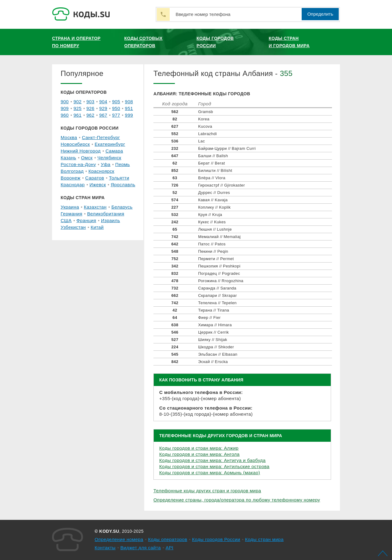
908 (129, 102)
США (66, 220)
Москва (69, 137)
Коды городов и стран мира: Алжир (199, 448)
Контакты (105, 548)
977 (116, 115)
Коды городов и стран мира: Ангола (199, 454)
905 (116, 102)
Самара (114, 151)
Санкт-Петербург (101, 137)
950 (116, 108)
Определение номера (119, 539)
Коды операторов (168, 539)
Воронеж (71, 178)
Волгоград (72, 171)
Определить (320, 14)
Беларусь (122, 207)
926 (90, 108)
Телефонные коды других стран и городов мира (207, 491)
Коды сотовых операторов (143, 42)
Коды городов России (215, 42)
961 (77, 115)
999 (129, 115)
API (170, 548)
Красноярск (101, 171)
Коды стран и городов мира (289, 42)
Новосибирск (75, 144)
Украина (70, 207)
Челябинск (109, 158)
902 (77, 102)
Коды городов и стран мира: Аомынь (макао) (210, 473)
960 (65, 115)
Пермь (123, 164)
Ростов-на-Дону (78, 164)
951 (129, 108)
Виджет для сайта (141, 548)
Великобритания (106, 214)
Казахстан (95, 207)
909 (65, 108)
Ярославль (123, 185)
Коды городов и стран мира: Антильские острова (214, 466)
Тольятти (119, 178)
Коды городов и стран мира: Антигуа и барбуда (212, 460)
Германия (72, 214)
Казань (68, 158)
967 (103, 115)
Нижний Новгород (81, 151)
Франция (87, 220)
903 (90, 102)
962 (90, 115)
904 (103, 102)
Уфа (106, 164)
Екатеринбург (110, 144)
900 (65, 102)
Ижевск (98, 185)
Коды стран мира (264, 539)
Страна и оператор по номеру (76, 42)
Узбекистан (73, 227)
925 (77, 108)
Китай (97, 227)
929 (103, 108)
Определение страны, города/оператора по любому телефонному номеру (237, 500)
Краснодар (73, 185)
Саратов (95, 178)
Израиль (111, 220)
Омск (87, 158)
